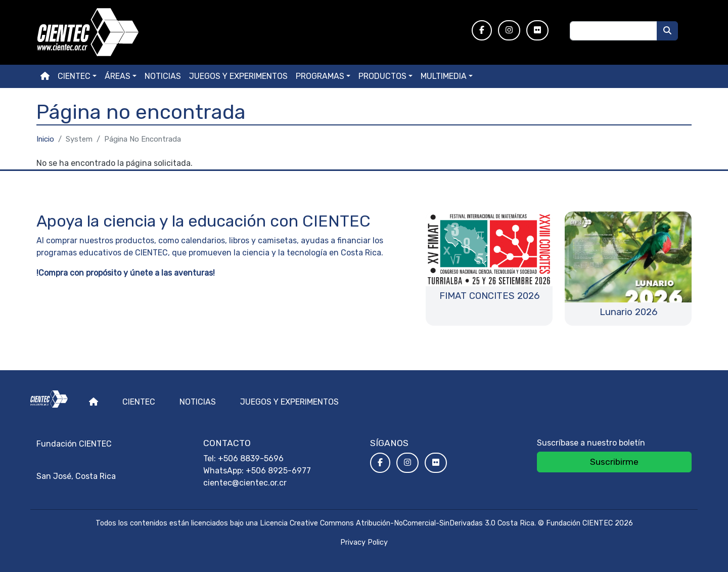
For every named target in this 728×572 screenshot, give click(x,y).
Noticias (163, 76)
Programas (320, 76)
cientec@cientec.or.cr (245, 483)
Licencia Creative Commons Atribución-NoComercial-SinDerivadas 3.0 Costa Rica (397, 523)
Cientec (139, 402)
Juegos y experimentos (238, 76)
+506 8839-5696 (251, 458)
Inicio (45, 139)
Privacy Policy (364, 542)
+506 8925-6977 (278, 471)
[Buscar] (667, 31)
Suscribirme (614, 462)
